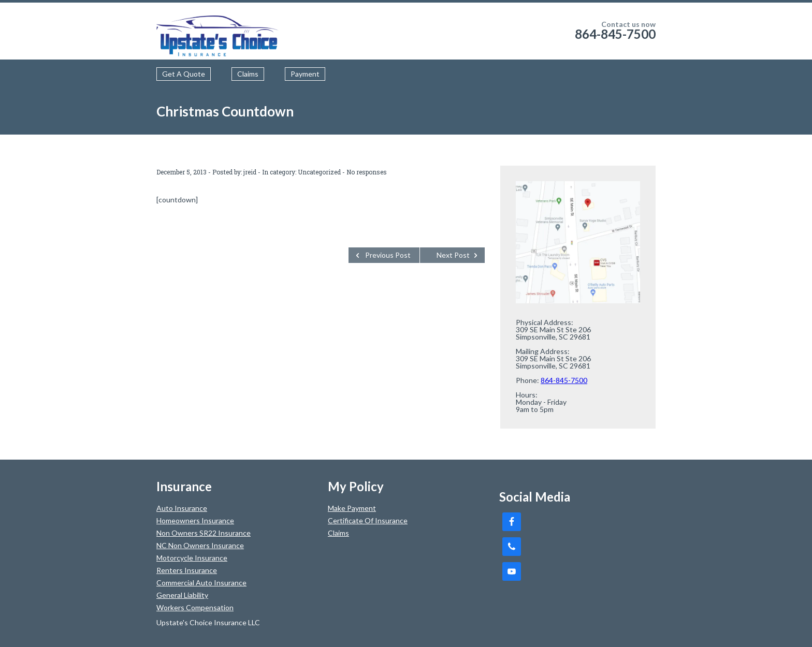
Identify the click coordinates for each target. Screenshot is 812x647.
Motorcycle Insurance (192, 558)
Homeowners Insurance (195, 520)
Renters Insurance (187, 570)
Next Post (453, 255)
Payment (305, 74)
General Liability (182, 595)
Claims (248, 74)
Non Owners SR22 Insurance (204, 533)
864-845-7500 (615, 34)
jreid (250, 172)
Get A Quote (184, 74)
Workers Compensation (195, 607)
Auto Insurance (182, 508)
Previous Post (388, 255)
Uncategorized (319, 172)
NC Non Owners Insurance (200, 545)
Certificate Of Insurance (368, 520)
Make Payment (352, 508)
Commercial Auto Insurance (201, 583)
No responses (367, 172)
